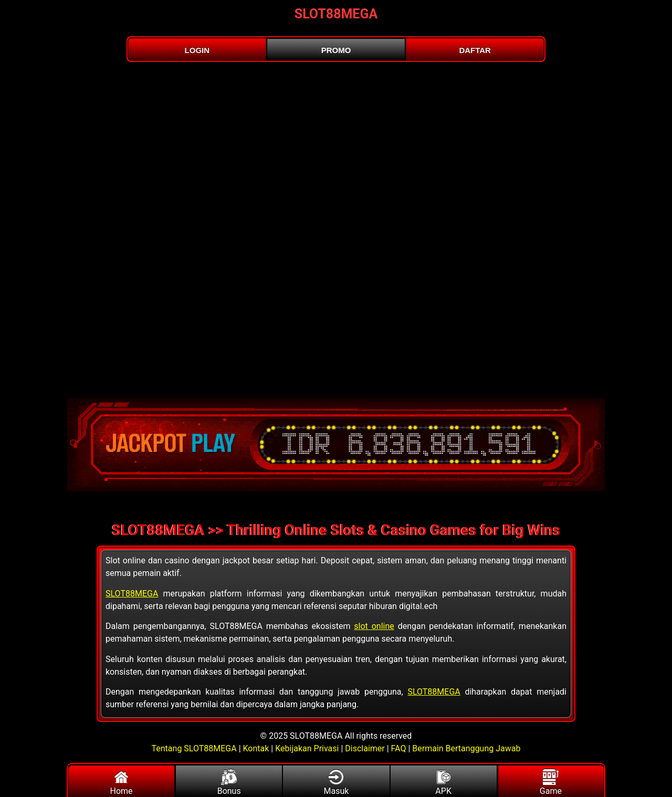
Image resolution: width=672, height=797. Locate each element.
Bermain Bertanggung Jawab (466, 748)
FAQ (399, 748)
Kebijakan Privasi (307, 748)
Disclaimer (365, 748)
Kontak (256, 748)
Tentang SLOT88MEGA (195, 748)
